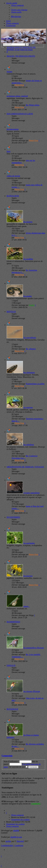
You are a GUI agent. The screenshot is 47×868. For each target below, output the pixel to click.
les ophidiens (29, 445)
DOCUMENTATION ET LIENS (20, 114)
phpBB (16, 831)
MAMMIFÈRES (13, 622)
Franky (32, 305)
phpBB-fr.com (16, 837)
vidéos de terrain (13, 176)
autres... (27, 606)
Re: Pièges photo (33, 105)
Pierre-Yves (19, 85)
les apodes (28, 296)
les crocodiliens (30, 338)
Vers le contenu (7, 38)
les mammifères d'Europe (34, 648)
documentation (13, 129)
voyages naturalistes (32, 493)
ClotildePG (36, 804)
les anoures (28, 222)
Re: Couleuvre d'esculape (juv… (25, 457)
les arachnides (29, 543)
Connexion (7, 756)
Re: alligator (31, 349)
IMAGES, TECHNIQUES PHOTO (21, 56)
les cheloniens (29, 372)
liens (9, 151)
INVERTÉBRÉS (13, 517)
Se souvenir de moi (18, 767)
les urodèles (28, 259)
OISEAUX (11, 665)
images (9, 72)
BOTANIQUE (12, 709)
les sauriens (28, 407)
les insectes (28, 576)
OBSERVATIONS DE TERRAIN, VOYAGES (25, 467)
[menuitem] (17, 5)
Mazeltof (20, 841)
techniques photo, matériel (17, 96)
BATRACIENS (13, 196)
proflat (8, 841)
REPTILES (11, 312)
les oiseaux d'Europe (32, 691)
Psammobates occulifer (35, 384)
